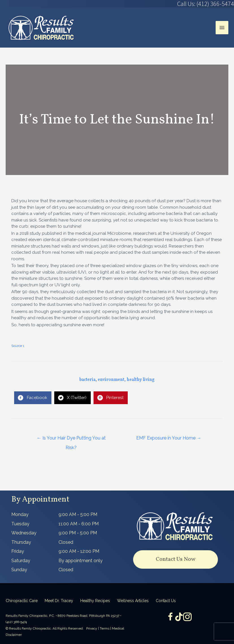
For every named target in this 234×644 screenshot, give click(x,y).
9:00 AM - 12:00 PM (79, 551)
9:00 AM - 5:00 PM (78, 514)
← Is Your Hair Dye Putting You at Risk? (71, 440)
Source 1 (18, 346)
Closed (66, 542)
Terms (105, 628)
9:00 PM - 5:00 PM (78, 533)
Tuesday (20, 524)
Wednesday (24, 533)
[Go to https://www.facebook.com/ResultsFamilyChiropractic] (170, 618)
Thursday (21, 542)
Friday (18, 551)
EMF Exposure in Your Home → (169, 438)
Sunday (19, 570)
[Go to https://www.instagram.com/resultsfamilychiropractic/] (187, 618)
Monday (20, 514)
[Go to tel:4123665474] (175, 4)
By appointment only (81, 561)
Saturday (21, 561)
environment (111, 380)
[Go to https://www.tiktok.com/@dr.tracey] (179, 617)
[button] (175, 559)
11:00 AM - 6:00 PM (79, 524)
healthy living (141, 380)
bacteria (87, 380)
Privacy (92, 628)
